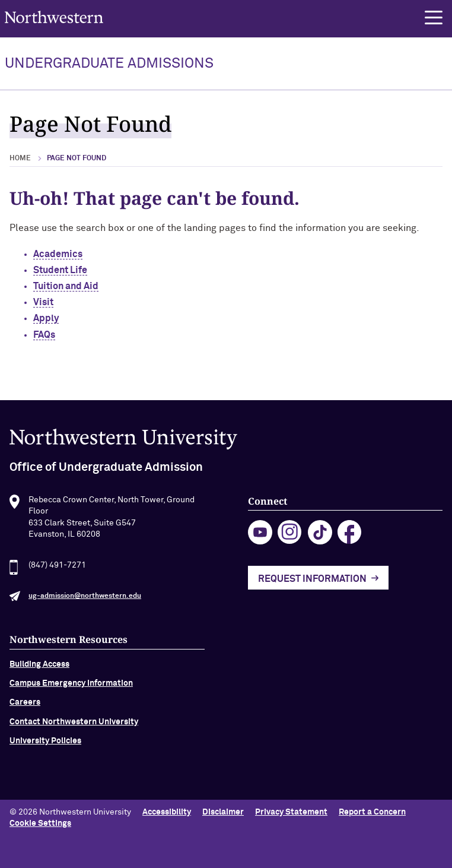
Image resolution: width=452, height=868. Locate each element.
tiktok (320, 535)
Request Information (312, 581)
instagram (290, 535)
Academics (58, 254)
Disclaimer (223, 812)
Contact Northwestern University (74, 724)
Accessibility (167, 812)
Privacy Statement (291, 812)
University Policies (45, 744)
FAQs (44, 335)
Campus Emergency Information (71, 686)
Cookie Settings (40, 823)
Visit (43, 302)
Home (20, 159)
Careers (25, 705)
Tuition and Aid (66, 286)
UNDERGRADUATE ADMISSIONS (109, 64)
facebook (350, 535)
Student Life (60, 270)
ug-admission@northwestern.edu (85, 598)
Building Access (39, 667)
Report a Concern (372, 812)
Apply (46, 318)
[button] (434, 18)
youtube (260, 535)
